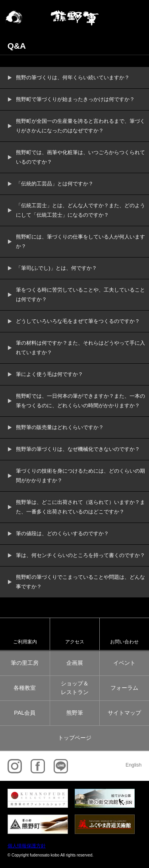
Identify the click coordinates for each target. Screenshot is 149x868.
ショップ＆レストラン (75, 688)
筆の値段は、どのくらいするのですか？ (62, 533)
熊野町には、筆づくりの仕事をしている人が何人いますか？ (80, 241)
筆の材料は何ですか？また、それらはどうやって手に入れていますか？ (80, 348)
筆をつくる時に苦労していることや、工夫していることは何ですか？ (80, 295)
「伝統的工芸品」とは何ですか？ (55, 184)
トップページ (75, 738)
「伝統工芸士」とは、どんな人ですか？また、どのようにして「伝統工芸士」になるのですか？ (80, 210)
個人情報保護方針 (27, 846)
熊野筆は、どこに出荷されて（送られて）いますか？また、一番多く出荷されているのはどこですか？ (80, 507)
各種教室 (25, 688)
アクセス (75, 642)
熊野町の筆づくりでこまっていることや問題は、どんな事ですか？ (80, 582)
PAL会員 (25, 713)
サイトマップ (124, 713)
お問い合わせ (124, 642)
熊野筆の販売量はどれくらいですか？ (60, 427)
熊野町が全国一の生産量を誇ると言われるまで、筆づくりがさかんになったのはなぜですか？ (80, 126)
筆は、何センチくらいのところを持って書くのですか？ (80, 555)
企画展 (75, 663)
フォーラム (124, 688)
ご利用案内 (25, 642)
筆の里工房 (25, 663)
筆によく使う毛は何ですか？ (49, 374)
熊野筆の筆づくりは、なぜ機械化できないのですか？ (78, 449)
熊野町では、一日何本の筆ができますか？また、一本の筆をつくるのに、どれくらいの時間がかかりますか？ (80, 401)
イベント (124, 663)
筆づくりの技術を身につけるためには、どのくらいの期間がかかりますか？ (80, 476)
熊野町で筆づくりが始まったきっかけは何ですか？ (75, 99)
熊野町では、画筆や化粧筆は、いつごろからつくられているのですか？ (80, 157)
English (134, 765)
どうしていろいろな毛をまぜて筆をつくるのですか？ (78, 321)
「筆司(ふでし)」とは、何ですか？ (56, 268)
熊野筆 (75, 713)
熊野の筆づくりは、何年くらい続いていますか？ (73, 77)
